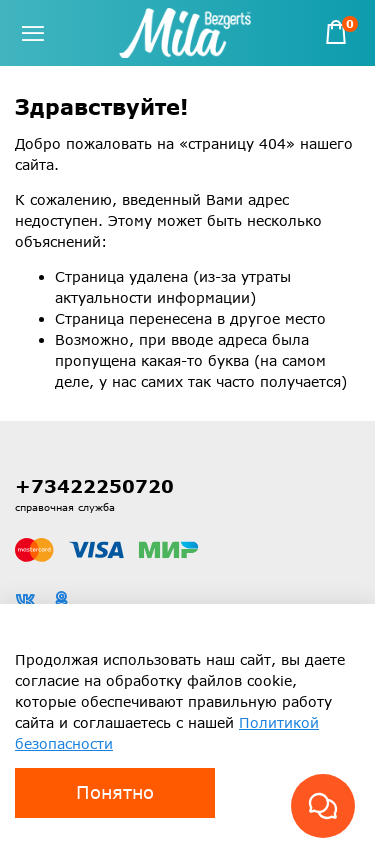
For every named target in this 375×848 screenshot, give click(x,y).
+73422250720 (94, 486)
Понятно (115, 792)
